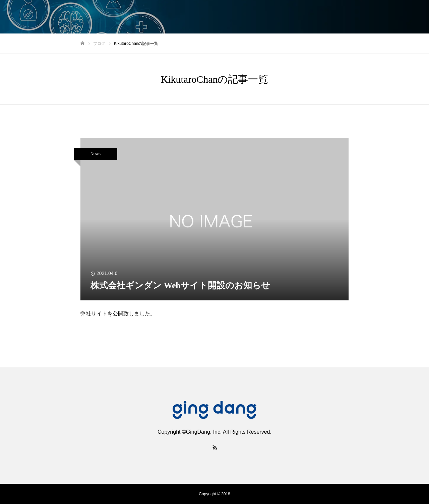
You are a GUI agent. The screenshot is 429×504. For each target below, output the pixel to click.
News (96, 154)
